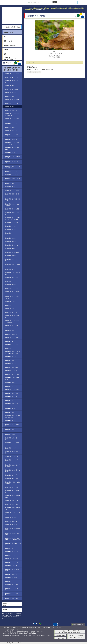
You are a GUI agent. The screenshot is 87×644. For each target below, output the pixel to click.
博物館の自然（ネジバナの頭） (12, 374)
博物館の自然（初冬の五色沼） (12, 501)
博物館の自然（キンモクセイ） (12, 222)
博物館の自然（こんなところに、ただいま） (12, 321)
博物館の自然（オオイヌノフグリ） (12, 260)
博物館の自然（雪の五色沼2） (12, 252)
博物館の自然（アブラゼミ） (12, 288)
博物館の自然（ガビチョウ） (12, 456)
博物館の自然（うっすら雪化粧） (12, 594)
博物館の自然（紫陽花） (11, 434)
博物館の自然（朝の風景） (11, 574)
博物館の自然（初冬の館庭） (12, 585)
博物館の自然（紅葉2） (10, 409)
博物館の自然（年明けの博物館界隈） (12, 508)
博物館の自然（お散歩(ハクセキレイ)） (12, 378)
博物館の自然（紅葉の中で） (12, 139)
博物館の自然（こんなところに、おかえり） (12, 143)
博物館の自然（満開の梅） (11, 521)
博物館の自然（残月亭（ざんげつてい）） (12, 162)
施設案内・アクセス (38, 8)
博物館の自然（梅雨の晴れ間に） (12, 195)
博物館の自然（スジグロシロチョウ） (12, 273)
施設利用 (5, 610)
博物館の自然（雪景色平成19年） (12, 316)
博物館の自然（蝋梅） (10, 127)
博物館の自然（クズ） (10, 348)
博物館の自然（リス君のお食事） (12, 425)
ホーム (30, 8)
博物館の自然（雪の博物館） (12, 598)
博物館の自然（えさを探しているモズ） (12, 135)
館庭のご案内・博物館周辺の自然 (59, 8)
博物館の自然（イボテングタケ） (12, 461)
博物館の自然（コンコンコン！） (11, 326)
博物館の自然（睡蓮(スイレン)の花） (13, 544)
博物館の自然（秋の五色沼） (12, 478)
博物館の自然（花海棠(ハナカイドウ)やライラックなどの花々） (12, 539)
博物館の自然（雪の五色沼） (12, 504)
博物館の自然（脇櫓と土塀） (12, 487)
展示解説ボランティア (6, 604)
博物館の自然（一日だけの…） (12, 175)
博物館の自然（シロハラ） (11, 131)
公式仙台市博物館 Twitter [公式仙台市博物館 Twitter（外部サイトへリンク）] (13, 27)
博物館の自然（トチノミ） (11, 124)
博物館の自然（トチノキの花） (12, 103)
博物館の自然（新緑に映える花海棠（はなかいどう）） (12, 416)
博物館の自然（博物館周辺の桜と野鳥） (12, 529)
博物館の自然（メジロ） (11, 302)
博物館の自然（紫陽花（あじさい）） (12, 179)
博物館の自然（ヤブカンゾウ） (12, 190)
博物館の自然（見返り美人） (12, 397)
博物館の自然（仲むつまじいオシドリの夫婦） (12, 167)
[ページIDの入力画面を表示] (35, 2)
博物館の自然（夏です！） (11, 400)
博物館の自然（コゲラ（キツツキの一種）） (12, 297)
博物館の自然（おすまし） (11, 312)
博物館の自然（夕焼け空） (11, 566)
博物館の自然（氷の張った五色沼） (12, 513)
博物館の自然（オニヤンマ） (12, 171)
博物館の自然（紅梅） (10, 360)
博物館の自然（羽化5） (10, 255)
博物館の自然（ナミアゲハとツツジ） (12, 292)
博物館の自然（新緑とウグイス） (12, 430)
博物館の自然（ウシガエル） (12, 562)
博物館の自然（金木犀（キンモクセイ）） (12, 471)
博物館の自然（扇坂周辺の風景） (12, 491)
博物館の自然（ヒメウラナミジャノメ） (12, 119)
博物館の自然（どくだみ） (11, 226)
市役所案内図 (60, 638)
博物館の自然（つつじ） (11, 86)
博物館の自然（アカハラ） (11, 238)
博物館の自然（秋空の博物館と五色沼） (12, 570)
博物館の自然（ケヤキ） (11, 555)
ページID (37, 2)
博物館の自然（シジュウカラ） (12, 338)
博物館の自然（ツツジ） (11, 229)
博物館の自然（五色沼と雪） (12, 559)
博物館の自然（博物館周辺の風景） (12, 452)
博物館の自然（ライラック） (12, 305)
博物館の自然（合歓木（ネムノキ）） (12, 439)
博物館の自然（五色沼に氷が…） (11, 589)
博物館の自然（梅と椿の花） (12, 525)
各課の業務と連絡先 (60, 635)
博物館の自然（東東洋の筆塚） (12, 100)
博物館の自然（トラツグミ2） (12, 390)
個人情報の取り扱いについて (34, 628)
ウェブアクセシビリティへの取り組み (52, 628)
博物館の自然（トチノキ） (11, 581)
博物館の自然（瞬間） (10, 383)
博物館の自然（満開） (10, 96)
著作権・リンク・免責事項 (20, 628)
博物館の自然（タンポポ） (11, 371)
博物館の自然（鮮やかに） (11, 341)
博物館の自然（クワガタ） (11, 448)
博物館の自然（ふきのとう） (12, 345)
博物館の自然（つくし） (11, 281)
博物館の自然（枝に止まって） (12, 278)
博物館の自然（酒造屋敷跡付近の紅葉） (12, 496)
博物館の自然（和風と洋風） (12, 393)
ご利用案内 (47, 8)
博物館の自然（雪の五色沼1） (12, 209)
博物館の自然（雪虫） (10, 107)
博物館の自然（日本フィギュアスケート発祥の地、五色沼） (12, 218)
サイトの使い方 (8, 628)
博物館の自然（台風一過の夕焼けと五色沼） (12, 466)
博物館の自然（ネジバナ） (11, 357)
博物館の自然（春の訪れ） (11, 518)
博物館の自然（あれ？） (11, 331)
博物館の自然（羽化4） (10, 364)
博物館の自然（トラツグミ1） (12, 74)
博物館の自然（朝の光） (11, 285)
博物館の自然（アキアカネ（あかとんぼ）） (12, 157)
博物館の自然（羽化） (10, 187)
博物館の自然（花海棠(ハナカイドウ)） (12, 534)
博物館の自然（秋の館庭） (11, 578)
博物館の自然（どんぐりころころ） (12, 265)
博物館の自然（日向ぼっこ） (12, 334)
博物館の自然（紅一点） (11, 248)
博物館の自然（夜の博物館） (12, 367)
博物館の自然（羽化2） (10, 153)
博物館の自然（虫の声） (11, 183)
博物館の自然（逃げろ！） (11, 309)
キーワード (31, 2)
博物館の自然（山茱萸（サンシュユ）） (12, 213)
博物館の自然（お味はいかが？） (11, 404)
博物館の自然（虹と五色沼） (12, 552)
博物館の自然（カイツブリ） (12, 475)
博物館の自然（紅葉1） (10, 241)
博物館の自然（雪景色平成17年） (12, 81)
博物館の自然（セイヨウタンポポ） (12, 234)
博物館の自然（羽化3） (10, 93)
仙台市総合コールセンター (66, 631)
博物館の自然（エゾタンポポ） (12, 77)
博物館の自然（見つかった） (12, 245)
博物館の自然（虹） (10, 548)
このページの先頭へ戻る (78, 625)
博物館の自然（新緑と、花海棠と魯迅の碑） (12, 205)
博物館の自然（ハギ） (10, 269)
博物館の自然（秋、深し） (11, 110)
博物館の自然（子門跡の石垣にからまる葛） (12, 483)
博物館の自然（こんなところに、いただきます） (12, 114)
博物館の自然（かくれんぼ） (12, 89)
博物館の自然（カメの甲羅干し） (12, 444)
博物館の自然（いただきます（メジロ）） (12, 148)
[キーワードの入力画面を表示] (28, 2)
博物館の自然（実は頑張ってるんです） (12, 200)
